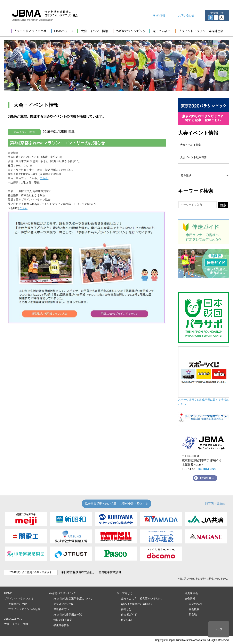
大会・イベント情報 (16, 624)
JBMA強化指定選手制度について (73, 599)
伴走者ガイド (129, 615)
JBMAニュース (13, 619)
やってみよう (125, 593)
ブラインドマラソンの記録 (24, 609)
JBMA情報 (159, 15)
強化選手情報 (61, 625)
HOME (8, 593)
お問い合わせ (186, 15)
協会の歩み (195, 604)
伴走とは (126, 609)
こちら (44, 178)
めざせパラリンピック (63, 593)
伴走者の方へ (61, 609)
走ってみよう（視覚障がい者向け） (142, 599)
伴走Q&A (126, 620)
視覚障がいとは (18, 604)
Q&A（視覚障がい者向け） (137, 604)
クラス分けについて (65, 604)
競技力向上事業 (63, 620)
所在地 (193, 615)
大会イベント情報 (198, 133)
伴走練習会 (191, 593)
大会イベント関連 (24, 132)
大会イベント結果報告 (193, 157)
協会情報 (190, 599)
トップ (219, 629)
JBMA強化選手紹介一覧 (68, 615)
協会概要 (194, 609)
